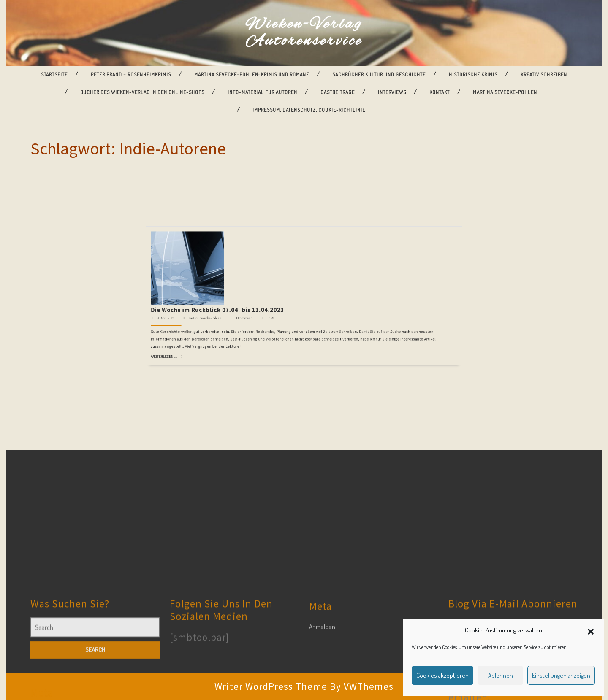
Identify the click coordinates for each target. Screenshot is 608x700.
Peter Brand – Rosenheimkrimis (131, 74)
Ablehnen (501, 675)
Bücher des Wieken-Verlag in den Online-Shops (142, 92)
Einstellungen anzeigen (561, 675)
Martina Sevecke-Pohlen (505, 92)
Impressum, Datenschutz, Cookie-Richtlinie (309, 110)
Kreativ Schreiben (544, 74)
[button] (591, 630)
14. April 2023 (254, 231)
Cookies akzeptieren (442, 675)
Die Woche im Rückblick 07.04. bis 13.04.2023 (273, 228)
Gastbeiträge (338, 92)
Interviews (392, 92)
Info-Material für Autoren (262, 92)
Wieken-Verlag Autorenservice (304, 33)
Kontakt (440, 92)
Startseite (54, 74)
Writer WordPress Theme (271, 686)
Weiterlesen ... (253, 245)
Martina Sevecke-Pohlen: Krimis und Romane (252, 74)
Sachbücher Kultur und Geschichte (379, 74)
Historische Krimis (473, 74)
